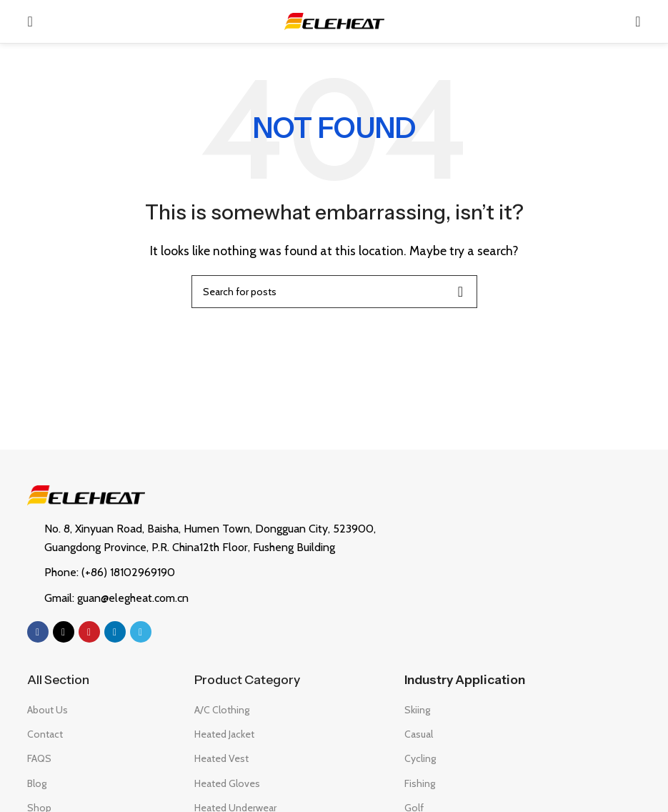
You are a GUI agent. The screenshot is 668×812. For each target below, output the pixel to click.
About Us (48, 710)
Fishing (420, 783)
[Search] (638, 21)
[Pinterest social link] (89, 632)
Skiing (417, 710)
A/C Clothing (222, 710)
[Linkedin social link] (115, 632)
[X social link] (64, 632)
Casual (419, 734)
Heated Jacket (224, 734)
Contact (45, 734)
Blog (37, 783)
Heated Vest (221, 758)
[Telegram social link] (141, 632)
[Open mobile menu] (30, 21)
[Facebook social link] (38, 632)
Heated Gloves (227, 783)
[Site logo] (334, 20)
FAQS (39, 758)
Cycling (420, 758)
